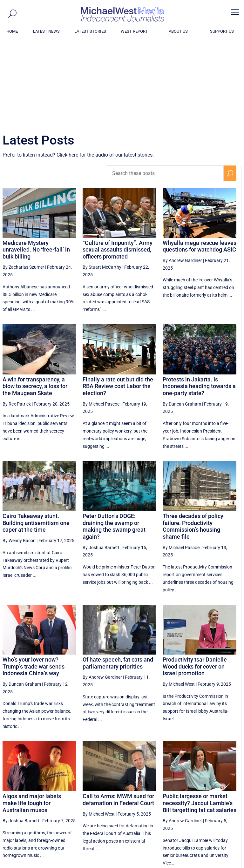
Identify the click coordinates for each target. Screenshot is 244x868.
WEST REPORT (134, 31)
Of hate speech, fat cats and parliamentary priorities (118, 577)
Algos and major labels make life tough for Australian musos (32, 717)
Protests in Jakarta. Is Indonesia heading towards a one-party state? (199, 300)
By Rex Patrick (17, 318)
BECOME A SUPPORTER (213, 828)
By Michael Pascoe (101, 318)
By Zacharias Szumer (23, 181)
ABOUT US (178, 31)
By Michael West (179, 598)
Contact (212, 864)
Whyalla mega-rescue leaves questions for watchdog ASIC (200, 160)
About (196, 864)
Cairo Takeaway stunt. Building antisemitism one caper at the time (36, 436)
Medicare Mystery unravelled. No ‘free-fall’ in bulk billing (36, 163)
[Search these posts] (165, 87)
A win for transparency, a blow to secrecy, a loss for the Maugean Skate (35, 300)
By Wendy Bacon (19, 454)
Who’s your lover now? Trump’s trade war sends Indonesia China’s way (34, 580)
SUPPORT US (222, 31)
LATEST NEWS (46, 31)
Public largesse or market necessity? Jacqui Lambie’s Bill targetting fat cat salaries (200, 717)
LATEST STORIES (90, 31)
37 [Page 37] (183, 804)
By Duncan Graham (182, 318)
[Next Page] (230, 804)
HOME (12, 31)
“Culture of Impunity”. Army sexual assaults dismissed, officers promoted (118, 163)
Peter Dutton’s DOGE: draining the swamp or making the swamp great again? (114, 440)
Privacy (230, 864)
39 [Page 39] (215, 804)
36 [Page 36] (167, 804)
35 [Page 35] (151, 804)
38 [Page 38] (199, 804)
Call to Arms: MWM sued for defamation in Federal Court (118, 713)
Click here (67, 68)
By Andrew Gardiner (182, 174)
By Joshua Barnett (101, 461)
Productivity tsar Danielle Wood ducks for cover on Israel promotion (195, 580)
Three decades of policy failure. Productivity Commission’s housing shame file (193, 440)
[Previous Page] (136, 804)
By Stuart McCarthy (102, 181)
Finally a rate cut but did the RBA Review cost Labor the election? (118, 300)
